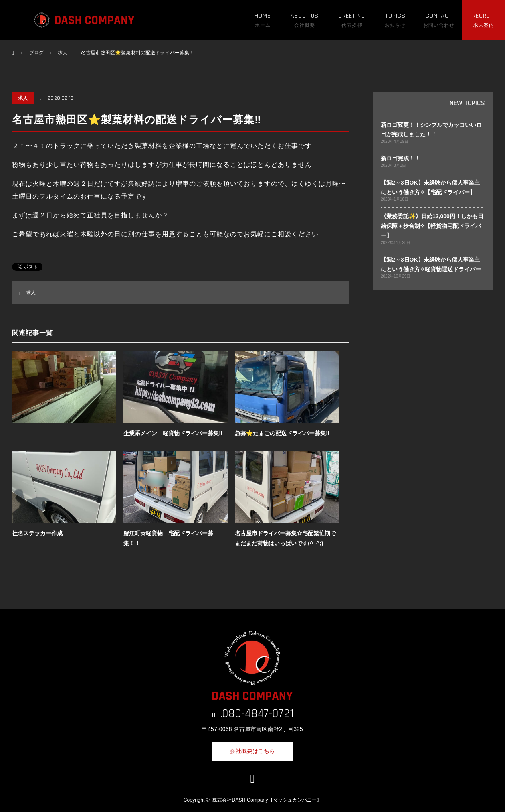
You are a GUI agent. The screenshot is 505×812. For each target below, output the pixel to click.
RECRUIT (484, 16)
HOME (263, 16)
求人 (23, 98)
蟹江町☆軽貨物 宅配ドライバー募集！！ (168, 538)
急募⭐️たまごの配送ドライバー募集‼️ (282, 433)
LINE (252, 779)
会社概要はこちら (252, 751)
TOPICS (395, 16)
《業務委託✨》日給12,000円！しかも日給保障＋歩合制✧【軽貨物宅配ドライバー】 (432, 226)
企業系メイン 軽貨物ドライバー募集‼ (173, 433)
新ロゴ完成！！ (400, 158)
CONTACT (439, 16)
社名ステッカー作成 (37, 533)
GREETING (352, 16)
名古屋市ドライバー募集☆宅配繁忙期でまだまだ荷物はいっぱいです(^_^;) (285, 538)
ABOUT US (305, 16)
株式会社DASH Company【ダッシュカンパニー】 (267, 800)
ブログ (36, 53)
